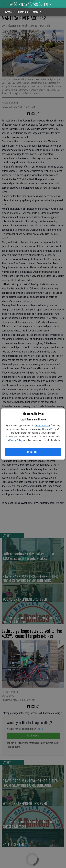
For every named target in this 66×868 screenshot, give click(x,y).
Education (22, 12)
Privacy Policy (50, 429)
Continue (33, 452)
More (38, 12)
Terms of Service (43, 426)
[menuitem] (38, 12)
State (8, 12)
